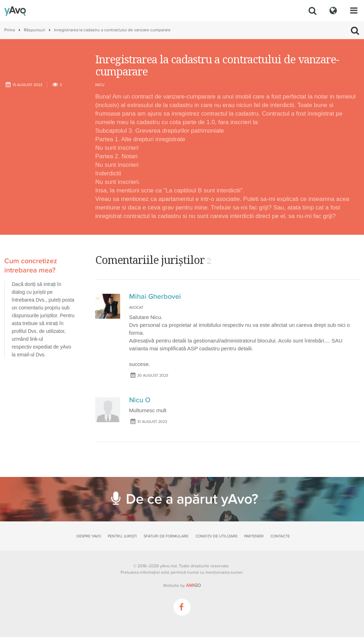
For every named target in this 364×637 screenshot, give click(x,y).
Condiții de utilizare (216, 536)
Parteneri (254, 536)
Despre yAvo (89, 536)
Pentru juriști (122, 536)
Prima (10, 30)
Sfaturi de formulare (166, 536)
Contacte (280, 536)
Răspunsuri (34, 30)
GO (193, 585)
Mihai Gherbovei (155, 297)
